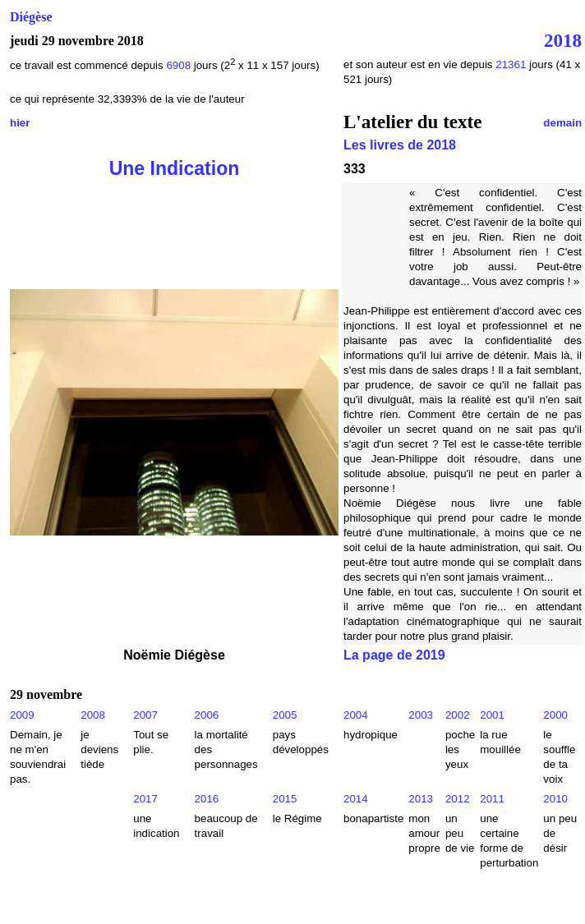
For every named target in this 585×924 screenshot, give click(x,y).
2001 (492, 715)
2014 (356, 799)
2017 (145, 799)
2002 (458, 715)
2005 (285, 715)
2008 (93, 715)
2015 (285, 799)
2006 (207, 715)
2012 (458, 799)
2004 (356, 715)
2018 (563, 40)
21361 (511, 64)
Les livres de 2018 (400, 145)
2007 (145, 715)
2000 (555, 715)
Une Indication (175, 168)
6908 (178, 65)
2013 (421, 799)
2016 (207, 799)
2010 (555, 799)
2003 (421, 715)
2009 (22, 715)
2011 (492, 799)
